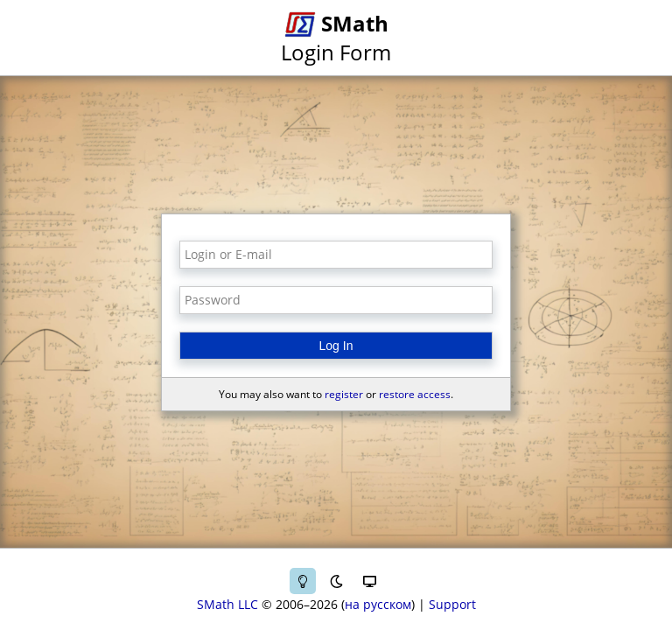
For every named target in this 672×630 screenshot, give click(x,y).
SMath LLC (227, 604)
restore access (415, 394)
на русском (378, 604)
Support (452, 604)
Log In (336, 346)
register (344, 394)
